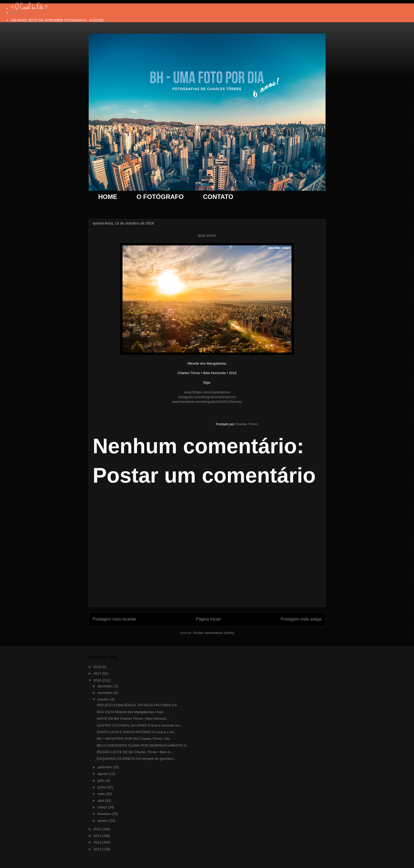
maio (102, 794)
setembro (105, 767)
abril (101, 801)
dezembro (106, 686)
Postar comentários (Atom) (214, 633)
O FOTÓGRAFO (160, 197)
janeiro (103, 821)
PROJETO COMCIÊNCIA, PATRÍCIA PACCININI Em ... (139, 705)
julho (102, 781)
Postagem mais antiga (301, 619)
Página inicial (208, 619)
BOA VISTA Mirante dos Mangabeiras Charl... (131, 712)
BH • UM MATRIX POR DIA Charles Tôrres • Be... (134, 739)
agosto (103, 774)
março (103, 807)
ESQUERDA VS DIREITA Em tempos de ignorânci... (136, 759)
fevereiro (105, 814)
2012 (98, 849)
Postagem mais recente (114, 619)
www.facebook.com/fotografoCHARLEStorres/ (207, 402)
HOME (108, 197)
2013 (98, 842)
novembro (106, 693)
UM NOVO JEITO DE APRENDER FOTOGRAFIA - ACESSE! (57, 20)
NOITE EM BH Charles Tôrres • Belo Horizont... (133, 719)
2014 (98, 836)
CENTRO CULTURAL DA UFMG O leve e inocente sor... (140, 725)
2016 (98, 680)
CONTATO (218, 197)
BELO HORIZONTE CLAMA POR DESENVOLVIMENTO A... (143, 745)
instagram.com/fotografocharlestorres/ (207, 397)
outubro (104, 699)
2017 (98, 673)
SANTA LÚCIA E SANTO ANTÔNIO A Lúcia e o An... (137, 732)
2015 (98, 829)
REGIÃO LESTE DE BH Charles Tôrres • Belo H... (135, 752)
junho (102, 787)
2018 (98, 667)
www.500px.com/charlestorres (207, 392)
